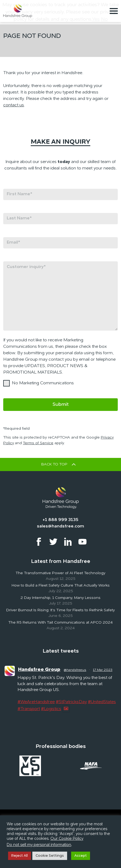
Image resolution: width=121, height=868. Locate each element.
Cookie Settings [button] (50, 856)
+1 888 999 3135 (60, 520)
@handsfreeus (75, 670)
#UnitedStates (102, 702)
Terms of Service (38, 443)
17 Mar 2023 (103, 670)
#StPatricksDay (71, 702)
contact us (14, 105)
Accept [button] (81, 856)
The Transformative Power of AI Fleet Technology (60, 573)
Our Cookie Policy (67, 839)
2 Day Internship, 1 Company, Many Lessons (60, 598)
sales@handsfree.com (60, 526)
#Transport (29, 709)
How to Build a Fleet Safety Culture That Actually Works (61, 585)
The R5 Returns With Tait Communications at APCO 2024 (60, 623)
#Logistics (51, 709)
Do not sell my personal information (39, 845)
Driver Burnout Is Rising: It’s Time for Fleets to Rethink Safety (60, 610)
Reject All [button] (20, 856)
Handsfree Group (39, 670)
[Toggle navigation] (114, 11)
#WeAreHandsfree (36, 702)
